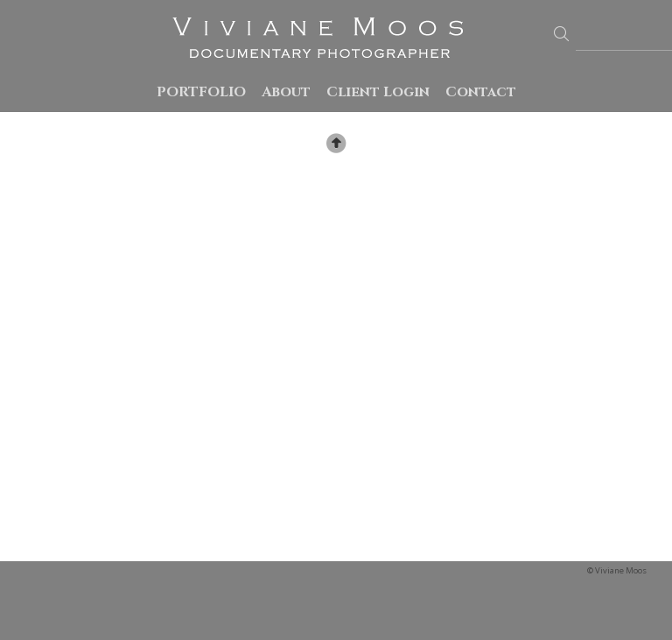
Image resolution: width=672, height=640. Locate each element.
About (286, 92)
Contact (481, 92)
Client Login (378, 92)
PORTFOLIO (201, 92)
